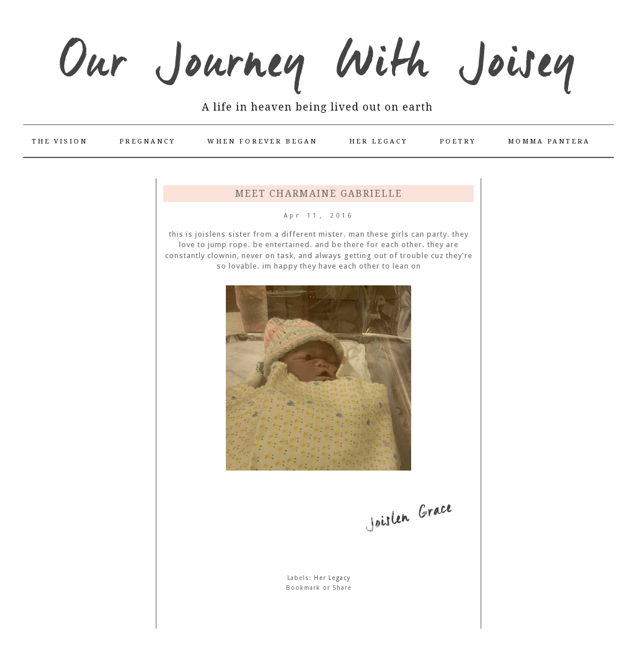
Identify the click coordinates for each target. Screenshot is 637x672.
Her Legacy (378, 142)
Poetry (458, 142)
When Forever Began (262, 142)
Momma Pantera (549, 142)
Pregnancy (147, 142)
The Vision (60, 142)
